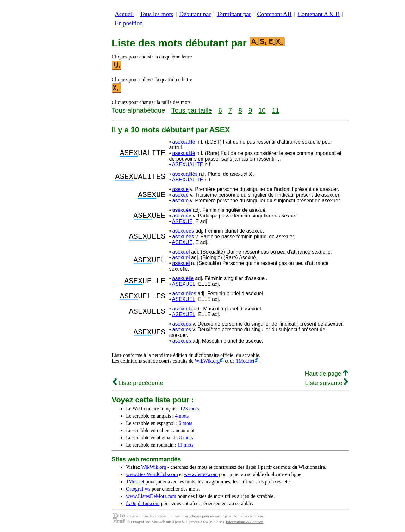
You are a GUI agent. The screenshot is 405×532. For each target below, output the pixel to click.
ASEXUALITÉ (188, 165)
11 (276, 110)
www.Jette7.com (201, 474)
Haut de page (326, 373)
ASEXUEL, (184, 284)
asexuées (183, 231)
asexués (182, 341)
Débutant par (195, 14)
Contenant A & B (319, 14)
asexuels (182, 309)
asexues (182, 324)
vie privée (255, 516)
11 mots (186, 445)
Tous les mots (156, 14)
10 (262, 110)
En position (129, 23)
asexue (180, 189)
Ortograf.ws (138, 489)
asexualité (184, 142)
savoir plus (223, 516)
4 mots (182, 416)
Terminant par (234, 14)
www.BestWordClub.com (152, 474)
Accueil (124, 14)
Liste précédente (138, 383)
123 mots (189, 409)
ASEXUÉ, (183, 221)
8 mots (186, 438)
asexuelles (184, 294)
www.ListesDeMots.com (151, 496)
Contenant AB (274, 14)
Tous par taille (192, 110)
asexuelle (183, 278)
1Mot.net (245, 361)
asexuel (181, 252)
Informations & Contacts (244, 522)
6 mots (186, 423)
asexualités (185, 174)
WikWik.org (207, 361)
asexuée (182, 210)
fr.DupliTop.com (143, 503)
